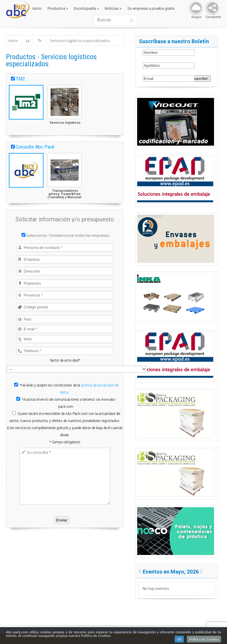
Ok (179, 640)
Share (211, 8)
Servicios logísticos (65, 123)
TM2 (20, 79)
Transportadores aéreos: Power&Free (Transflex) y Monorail (64, 194)
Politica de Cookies (204, 640)
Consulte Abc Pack (35, 147)
